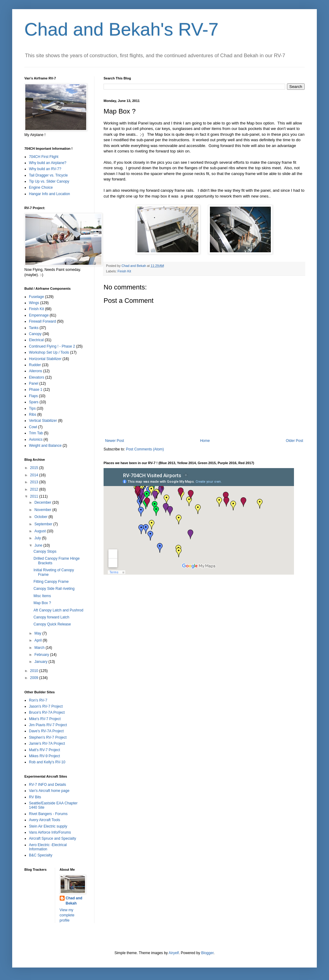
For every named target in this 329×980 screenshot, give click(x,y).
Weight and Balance (45, 446)
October (41, 517)
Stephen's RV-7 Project (48, 737)
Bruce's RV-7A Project (47, 712)
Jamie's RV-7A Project (47, 744)
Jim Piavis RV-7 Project (48, 725)
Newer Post (115, 441)
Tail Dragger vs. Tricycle (48, 175)
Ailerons (35, 371)
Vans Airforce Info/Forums (50, 832)
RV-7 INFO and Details (48, 785)
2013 (35, 482)
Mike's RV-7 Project (45, 719)
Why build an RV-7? (45, 169)
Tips (32, 408)
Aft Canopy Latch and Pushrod (58, 610)
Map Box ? (42, 603)
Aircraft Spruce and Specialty (53, 838)
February (42, 655)
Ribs (33, 415)
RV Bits (35, 797)
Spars (34, 402)
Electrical (36, 340)
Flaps (33, 396)
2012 (35, 489)
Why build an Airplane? (48, 163)
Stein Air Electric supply (48, 826)
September (44, 524)
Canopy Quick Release (52, 624)
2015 (35, 468)
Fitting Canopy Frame (51, 582)
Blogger (207, 953)
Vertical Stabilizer (43, 421)
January (41, 662)
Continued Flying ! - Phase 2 (52, 346)
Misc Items (42, 596)
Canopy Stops (45, 551)
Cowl (33, 427)
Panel (34, 383)
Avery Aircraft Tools (44, 820)
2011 (35, 496)
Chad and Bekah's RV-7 (121, 29)
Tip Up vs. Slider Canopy (49, 181)
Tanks (34, 328)
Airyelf (174, 953)
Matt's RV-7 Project (44, 750)
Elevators (37, 377)
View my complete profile (67, 915)
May (38, 633)
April (39, 640)
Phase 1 (36, 390)
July (38, 538)
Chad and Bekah (74, 901)
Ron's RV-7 (38, 700)
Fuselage (36, 297)
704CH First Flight (44, 157)
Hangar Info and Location (50, 194)
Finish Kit (124, 271)
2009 (35, 678)
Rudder (35, 365)
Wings (34, 303)
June (39, 545)
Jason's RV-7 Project (46, 706)
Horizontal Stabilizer (45, 359)
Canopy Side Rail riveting (54, 589)
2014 (35, 475)
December (43, 502)
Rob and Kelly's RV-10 (47, 762)
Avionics (36, 439)
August (41, 531)
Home (205, 441)
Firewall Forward (42, 321)
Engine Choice (41, 187)
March (40, 648)
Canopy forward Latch (51, 617)
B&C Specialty (41, 855)
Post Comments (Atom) (145, 449)
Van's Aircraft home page (49, 791)
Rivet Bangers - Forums (48, 814)
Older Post (294, 441)
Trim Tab (36, 433)
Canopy (35, 334)
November (43, 510)
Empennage (39, 315)
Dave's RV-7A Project (46, 731)
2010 (35, 671)
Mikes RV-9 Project (44, 756)
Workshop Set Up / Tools (49, 352)
